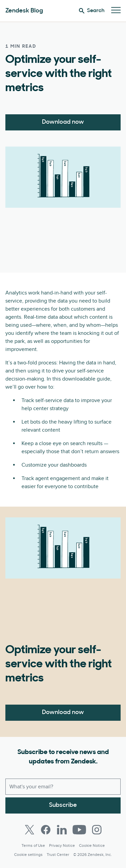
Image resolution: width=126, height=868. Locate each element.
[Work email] (63, 787)
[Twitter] (30, 830)
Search (92, 11)
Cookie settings (28, 855)
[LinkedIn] (62, 830)
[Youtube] (79, 830)
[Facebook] (46, 830)
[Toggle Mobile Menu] (116, 11)
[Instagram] (97, 830)
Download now (63, 122)
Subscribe (63, 805)
